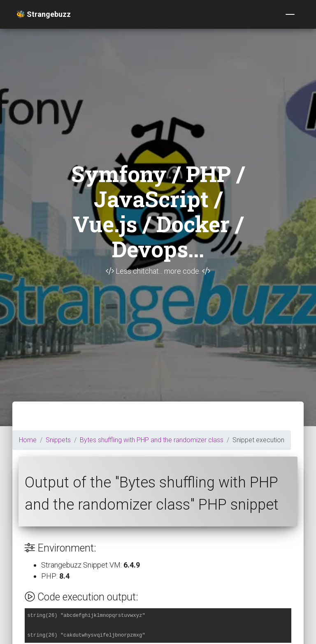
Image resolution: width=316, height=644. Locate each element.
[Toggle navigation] (290, 14)
